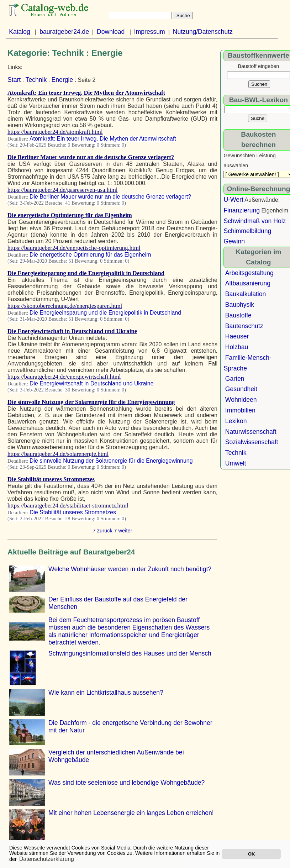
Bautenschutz (244, 326)
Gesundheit (241, 389)
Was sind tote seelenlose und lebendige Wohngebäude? (126, 783)
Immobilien (240, 410)
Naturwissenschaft (251, 432)
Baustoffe (238, 315)
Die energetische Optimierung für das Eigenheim (70, 215)
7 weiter (123, 531)
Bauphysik (240, 305)
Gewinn (234, 241)
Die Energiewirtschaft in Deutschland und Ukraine (72, 331)
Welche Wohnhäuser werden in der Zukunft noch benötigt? (130, 569)
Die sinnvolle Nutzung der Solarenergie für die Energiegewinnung (91, 402)
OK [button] (251, 854)
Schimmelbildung (247, 231)
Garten (235, 379)
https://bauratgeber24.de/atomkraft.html (55, 132)
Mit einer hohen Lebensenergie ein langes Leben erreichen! (131, 813)
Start (14, 80)
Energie (62, 80)
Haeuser (237, 336)
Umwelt (236, 463)
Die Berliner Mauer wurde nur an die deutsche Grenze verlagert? (91, 157)
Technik (36, 80)
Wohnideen (241, 400)
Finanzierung (242, 210)
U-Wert (233, 200)
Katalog (20, 32)
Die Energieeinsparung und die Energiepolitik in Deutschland (86, 273)
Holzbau (237, 347)
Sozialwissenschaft (252, 442)
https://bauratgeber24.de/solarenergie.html (58, 454)
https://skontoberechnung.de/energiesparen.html (65, 306)
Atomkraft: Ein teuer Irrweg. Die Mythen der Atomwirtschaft (86, 93)
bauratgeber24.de (64, 32)
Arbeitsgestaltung (249, 273)
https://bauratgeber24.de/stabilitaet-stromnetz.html (68, 506)
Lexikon (236, 421)
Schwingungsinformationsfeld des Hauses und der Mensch (130, 653)
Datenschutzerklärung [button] (47, 859)
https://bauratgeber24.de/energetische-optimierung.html (74, 248)
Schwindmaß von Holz (255, 221)
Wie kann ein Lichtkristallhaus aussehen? (106, 693)
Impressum (150, 32)
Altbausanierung (248, 283)
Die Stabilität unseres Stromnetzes (51, 479)
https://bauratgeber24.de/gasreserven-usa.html (62, 190)
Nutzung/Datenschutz (203, 32)
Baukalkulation (246, 294)
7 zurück (102, 531)
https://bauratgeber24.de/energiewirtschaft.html (64, 377)
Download (111, 32)
